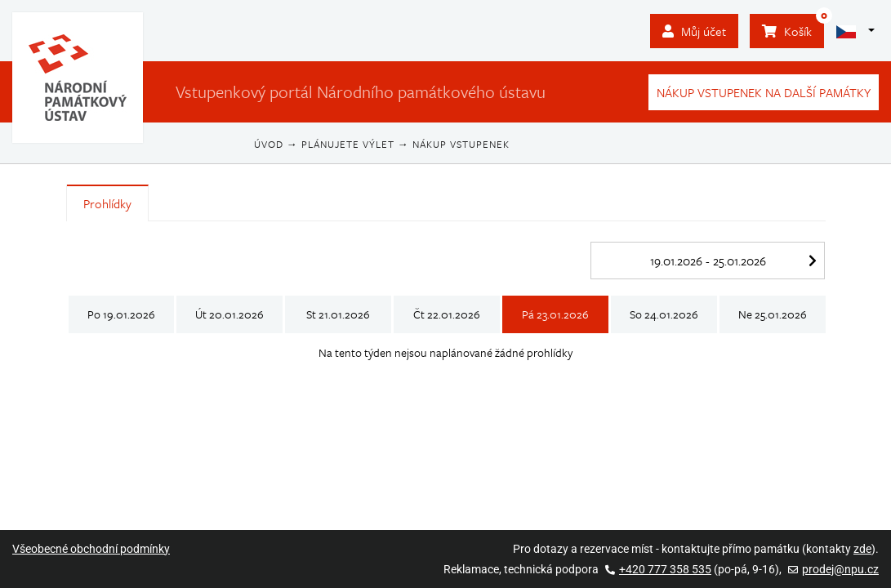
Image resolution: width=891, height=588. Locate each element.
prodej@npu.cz (833, 569)
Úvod (269, 144)
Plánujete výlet (348, 144)
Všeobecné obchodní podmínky (91, 549)
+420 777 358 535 (658, 569)
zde (862, 549)
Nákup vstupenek (461, 144)
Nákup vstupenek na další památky (764, 92)
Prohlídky (107, 203)
